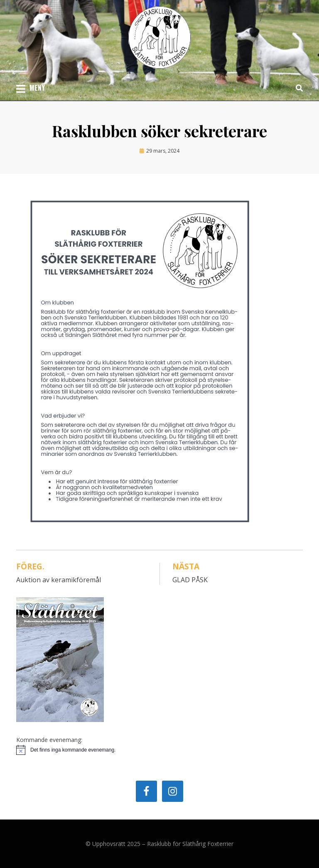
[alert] (159, 750)
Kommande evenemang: (49, 740)
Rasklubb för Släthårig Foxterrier (190, 844)
